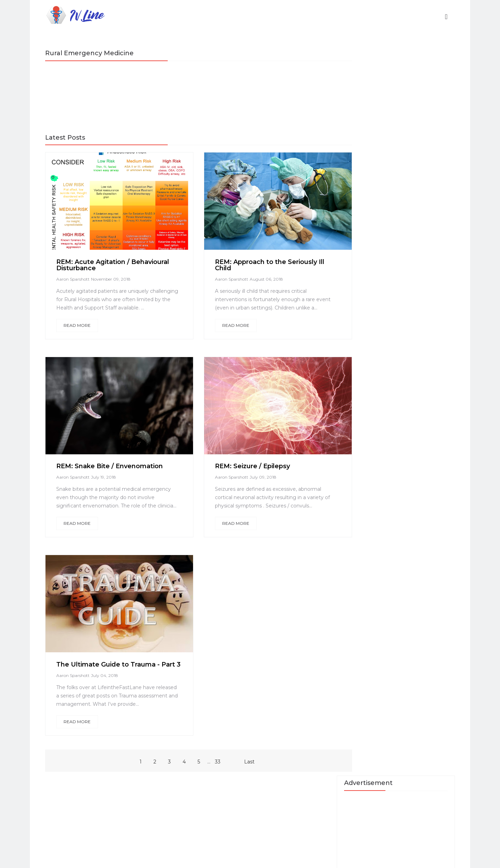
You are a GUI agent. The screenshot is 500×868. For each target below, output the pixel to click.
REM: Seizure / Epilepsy (240, 474)
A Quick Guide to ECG (405, 243)
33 (204, 793)
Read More (80, 333)
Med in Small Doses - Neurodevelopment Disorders (404, 305)
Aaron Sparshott (76, 278)
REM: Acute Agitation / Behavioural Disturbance (99, 264)
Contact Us (390, 327)
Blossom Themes (247, 858)
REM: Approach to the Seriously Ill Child (254, 264)
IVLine (103, 858)
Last (236, 793)
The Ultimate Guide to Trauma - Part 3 (111, 684)
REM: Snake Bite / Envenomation (113, 474)
